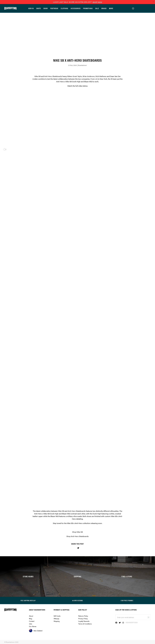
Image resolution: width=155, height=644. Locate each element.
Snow (46, 8)
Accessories (76, 8)
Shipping (57, 621)
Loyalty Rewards (84, 621)
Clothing (64, 8)
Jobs (31, 624)
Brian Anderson (89, 76)
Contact (32, 621)
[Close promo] (153, 2)
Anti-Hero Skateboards (53, 76)
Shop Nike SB (77, 532)
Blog (31, 619)
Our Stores (33, 626)
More (111, 8)
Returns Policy (83, 616)
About (31, 616)
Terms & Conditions (85, 624)
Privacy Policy (83, 619)
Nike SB (38, 76)
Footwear (54, 8)
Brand (104, 8)
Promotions (88, 8)
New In (31, 8)
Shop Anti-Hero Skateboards (77, 536)
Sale (97, 8)
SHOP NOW (97, 2)
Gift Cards (57, 616)
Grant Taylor (77, 76)
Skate (39, 8)
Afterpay (56, 619)
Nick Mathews (101, 76)
